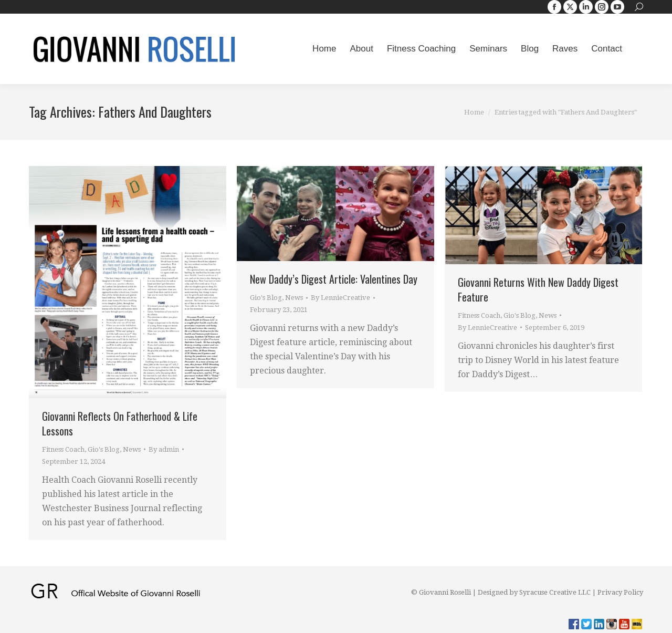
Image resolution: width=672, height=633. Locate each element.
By (164, 449)
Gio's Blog (104, 449)
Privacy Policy (620, 592)
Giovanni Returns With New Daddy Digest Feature (538, 289)
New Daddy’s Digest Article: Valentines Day (334, 279)
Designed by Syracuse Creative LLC (534, 592)
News (132, 449)
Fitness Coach (63, 449)
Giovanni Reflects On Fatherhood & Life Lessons (120, 423)
